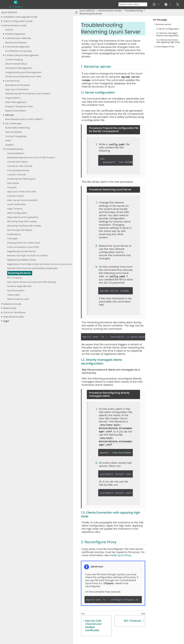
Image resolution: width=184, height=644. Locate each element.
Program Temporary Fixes (19, 107)
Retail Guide (10, 308)
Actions (9, 30)
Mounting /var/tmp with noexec (24, 226)
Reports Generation (16, 111)
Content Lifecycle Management (22, 55)
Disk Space (13, 183)
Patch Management (16, 102)
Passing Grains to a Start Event (24, 243)
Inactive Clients (15, 196)
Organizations (13, 98)
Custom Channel (16, 175)
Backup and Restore (16, 43)
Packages (12, 239)
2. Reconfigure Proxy (164, 47)
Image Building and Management (23, 72)
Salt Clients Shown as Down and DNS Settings (32, 282)
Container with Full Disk (20, 166)
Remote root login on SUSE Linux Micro (28, 256)
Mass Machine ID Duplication (23, 217)
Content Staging (14, 60)
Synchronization (16, 291)
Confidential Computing (18, 51)
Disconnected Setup (16, 64)
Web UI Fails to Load (18, 299)
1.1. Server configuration (168, 29)
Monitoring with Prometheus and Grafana (28, 94)
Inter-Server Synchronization (23, 200)
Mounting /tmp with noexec (22, 222)
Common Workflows (14, 313)
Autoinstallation (16, 153)
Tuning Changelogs (16, 136)
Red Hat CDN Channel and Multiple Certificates (32, 268)
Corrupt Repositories (18, 170)
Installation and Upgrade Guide (20, 17)
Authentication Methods (18, 38)
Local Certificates (16, 204)
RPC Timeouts (15, 278)
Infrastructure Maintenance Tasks (23, 77)
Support (9, 145)
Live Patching (12, 81)
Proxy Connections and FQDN (23, 247)
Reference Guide (12, 304)
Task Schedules (14, 132)
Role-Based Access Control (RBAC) (24, 119)
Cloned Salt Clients (17, 162)
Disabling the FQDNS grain (21, 179)
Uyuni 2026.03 (9, 13)
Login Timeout (15, 209)
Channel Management (17, 47)
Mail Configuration (17, 213)
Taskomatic (13, 295)
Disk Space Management (19, 68)
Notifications (14, 234)
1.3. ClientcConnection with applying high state (168, 41)
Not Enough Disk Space (20, 230)
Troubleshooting (14, 149)
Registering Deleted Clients (22, 260)
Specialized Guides (14, 317)
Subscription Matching (17, 128)
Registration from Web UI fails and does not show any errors (40, 264)
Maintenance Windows (18, 85)
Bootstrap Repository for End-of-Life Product (31, 158)
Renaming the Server (19, 273)
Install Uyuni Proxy (120, 555)
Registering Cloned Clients (21, 251)
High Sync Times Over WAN (22, 192)
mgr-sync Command (17, 90)
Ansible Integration (15, 34)
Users (8, 141)
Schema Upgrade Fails (19, 286)
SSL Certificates (13, 124)
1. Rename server (163, 25)
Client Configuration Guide (18, 21)
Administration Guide (15, 26)
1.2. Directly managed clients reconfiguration (167, 34)
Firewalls (12, 188)
